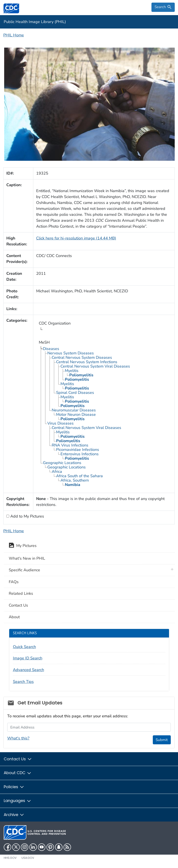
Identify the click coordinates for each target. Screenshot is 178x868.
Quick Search (24, 647)
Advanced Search (28, 670)
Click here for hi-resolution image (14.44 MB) (76, 238)
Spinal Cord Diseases (75, 393)
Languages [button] (18, 801)
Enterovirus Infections (80, 454)
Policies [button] (14, 787)
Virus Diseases (61, 423)
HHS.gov (10, 858)
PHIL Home (14, 35)
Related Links (21, 593)
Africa (57, 472)
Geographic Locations (62, 463)
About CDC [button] (18, 773)
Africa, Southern (75, 480)
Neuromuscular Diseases (74, 410)
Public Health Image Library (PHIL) (35, 22)
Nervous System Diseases (71, 353)
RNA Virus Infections (70, 445)
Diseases (51, 349)
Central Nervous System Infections (87, 362)
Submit (162, 740)
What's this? (18, 738)
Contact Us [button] (18, 759)
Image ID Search (28, 658)
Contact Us (18, 605)
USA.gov (28, 858)
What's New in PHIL (27, 558)
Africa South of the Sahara (79, 476)
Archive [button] (14, 815)
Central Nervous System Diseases (82, 357)
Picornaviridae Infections (78, 450)
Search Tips (23, 682)
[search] (163, 7)
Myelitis (72, 371)
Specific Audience (24, 570)
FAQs (14, 582)
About (14, 617)
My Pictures (23, 546)
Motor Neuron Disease (76, 414)
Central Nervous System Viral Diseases (95, 366)
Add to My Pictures (27, 516)
